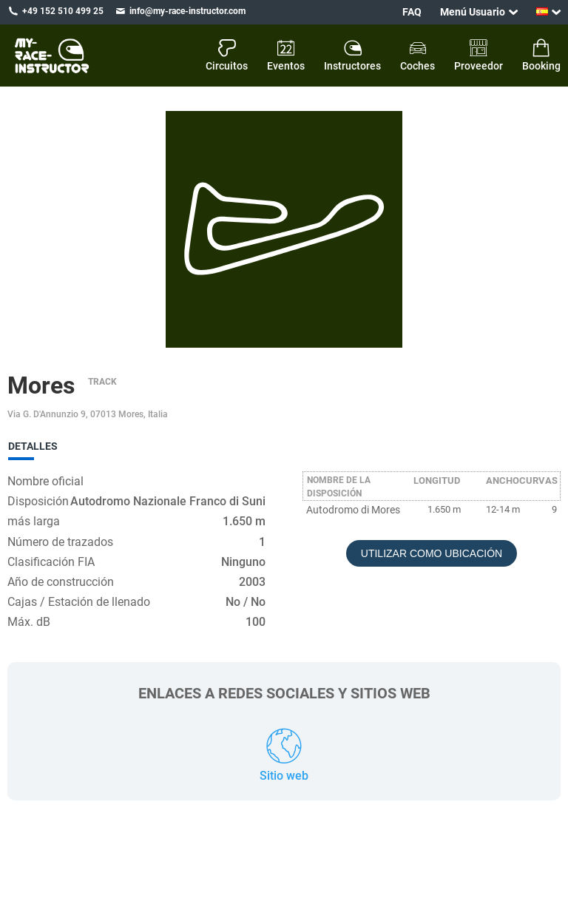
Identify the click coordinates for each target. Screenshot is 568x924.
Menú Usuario (473, 12)
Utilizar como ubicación (432, 553)
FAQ (412, 12)
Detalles (33, 446)
